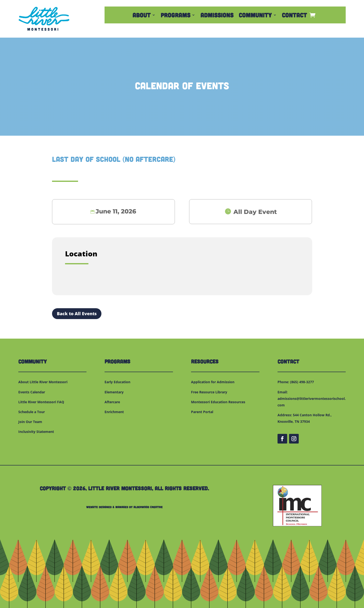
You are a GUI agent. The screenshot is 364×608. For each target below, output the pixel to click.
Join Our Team (30, 422)
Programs (175, 16)
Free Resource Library (209, 392)
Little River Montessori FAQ (41, 402)
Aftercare (112, 402)
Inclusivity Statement (36, 432)
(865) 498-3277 (302, 382)
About (142, 16)
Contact (294, 16)
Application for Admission (213, 382)
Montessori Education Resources (218, 402)
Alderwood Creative (148, 507)
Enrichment (114, 412)
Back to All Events (77, 314)
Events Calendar (32, 392)
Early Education (117, 382)
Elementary (114, 392)
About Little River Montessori (43, 382)
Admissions (217, 16)
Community (255, 16)
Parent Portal (202, 412)
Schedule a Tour (32, 412)
